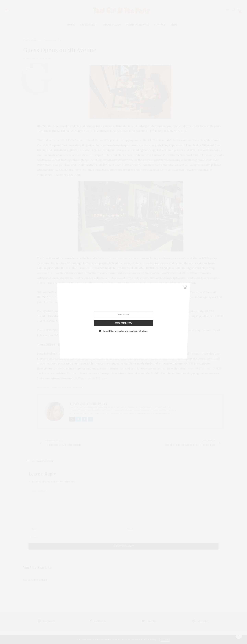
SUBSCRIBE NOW (123, 317)
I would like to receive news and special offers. (125, 323)
